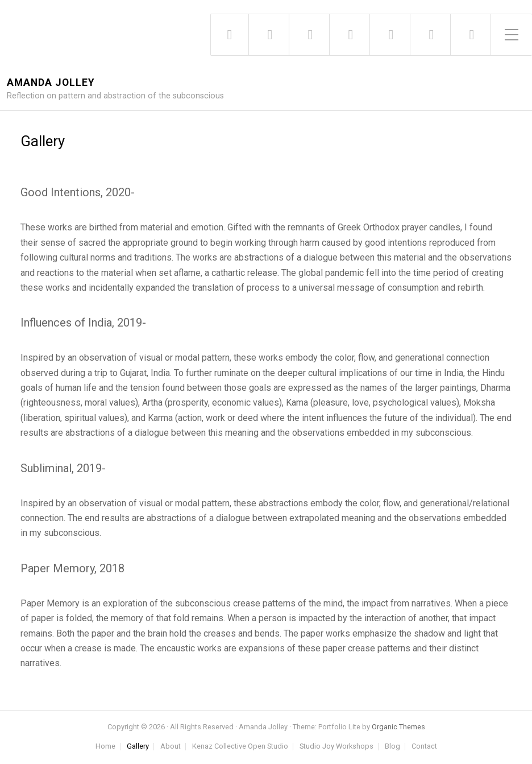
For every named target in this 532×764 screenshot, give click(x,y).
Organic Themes (398, 727)
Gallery (138, 747)
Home (105, 747)
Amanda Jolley (51, 83)
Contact (424, 747)
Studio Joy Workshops (336, 747)
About (171, 747)
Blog (392, 747)
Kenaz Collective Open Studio (240, 747)
